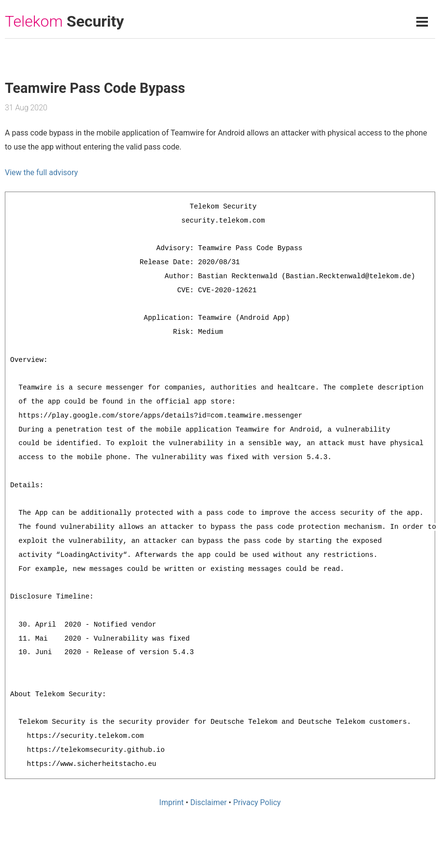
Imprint (171, 802)
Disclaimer (208, 802)
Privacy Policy (257, 802)
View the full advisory (41, 172)
